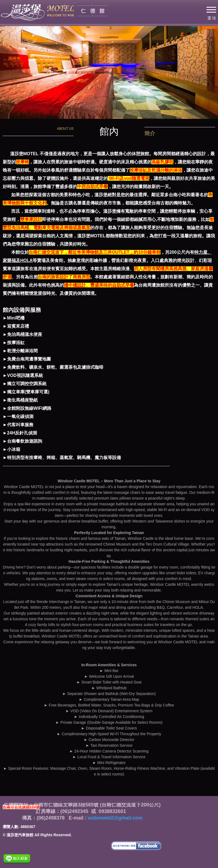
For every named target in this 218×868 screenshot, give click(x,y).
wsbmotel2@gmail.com (114, 818)
